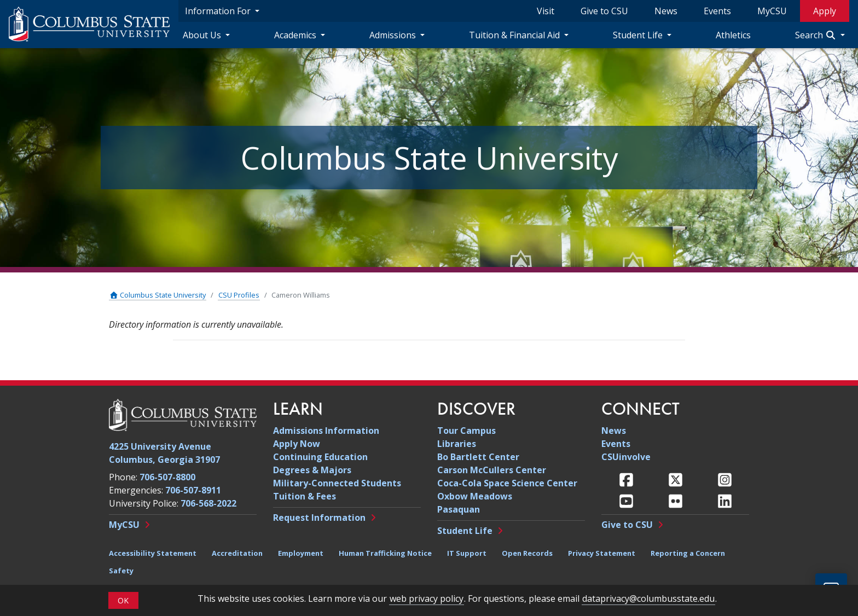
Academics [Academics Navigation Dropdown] (296, 35)
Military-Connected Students (337, 483)
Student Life (465, 531)
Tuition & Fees (305, 496)
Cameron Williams (301, 295)
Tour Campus (466, 431)
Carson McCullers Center (492, 470)
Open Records (527, 553)
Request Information (319, 518)
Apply (825, 11)
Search (817, 35)
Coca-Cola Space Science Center (507, 483)
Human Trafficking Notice (385, 553)
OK (123, 600)
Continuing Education (320, 457)
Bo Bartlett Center (478, 457)
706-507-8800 (167, 477)
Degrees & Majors (312, 470)
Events (717, 11)
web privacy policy (427, 598)
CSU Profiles (239, 295)
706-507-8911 (193, 490)
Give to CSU (604, 11)
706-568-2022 (208, 503)
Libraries (457, 444)
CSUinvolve (626, 457)
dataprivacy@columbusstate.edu (648, 598)
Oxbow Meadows (475, 496)
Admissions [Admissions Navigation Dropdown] (394, 35)
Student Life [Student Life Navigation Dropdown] (639, 35)
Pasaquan (459, 509)
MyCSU (772, 11)
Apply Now (297, 444)
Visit (546, 11)
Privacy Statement (602, 553)
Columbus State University (158, 295)
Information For (219, 11)
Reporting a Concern (688, 553)
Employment (301, 553)
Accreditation (237, 553)
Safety (121, 571)
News (666, 11)
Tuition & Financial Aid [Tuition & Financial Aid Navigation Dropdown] (515, 35)
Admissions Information (326, 431)
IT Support (467, 553)
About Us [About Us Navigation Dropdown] (203, 35)
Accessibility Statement (153, 553)
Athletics (733, 35)
